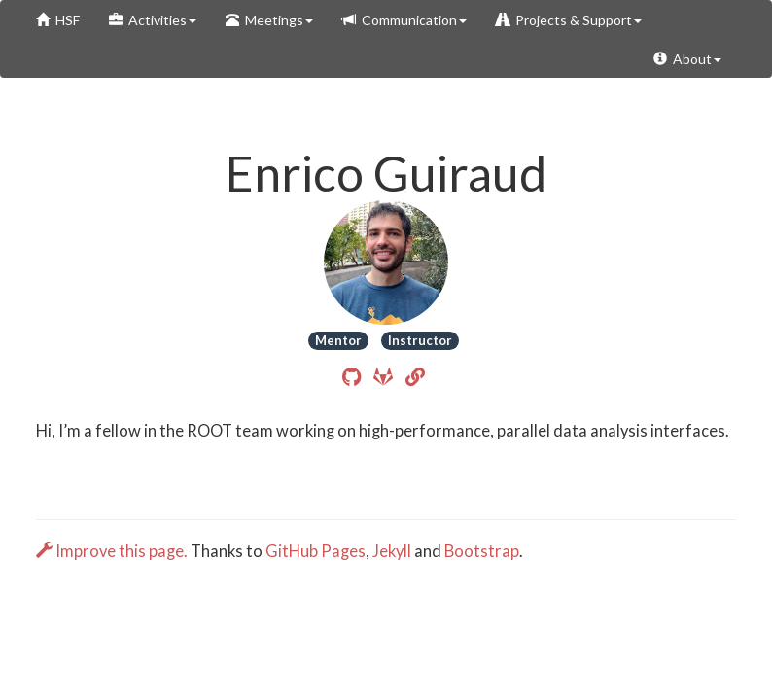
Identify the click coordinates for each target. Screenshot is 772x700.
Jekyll (392, 551)
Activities (153, 20)
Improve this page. (113, 551)
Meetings (269, 20)
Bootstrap (482, 551)
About (687, 59)
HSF (58, 20)
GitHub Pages (316, 551)
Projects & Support (569, 20)
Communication (404, 20)
